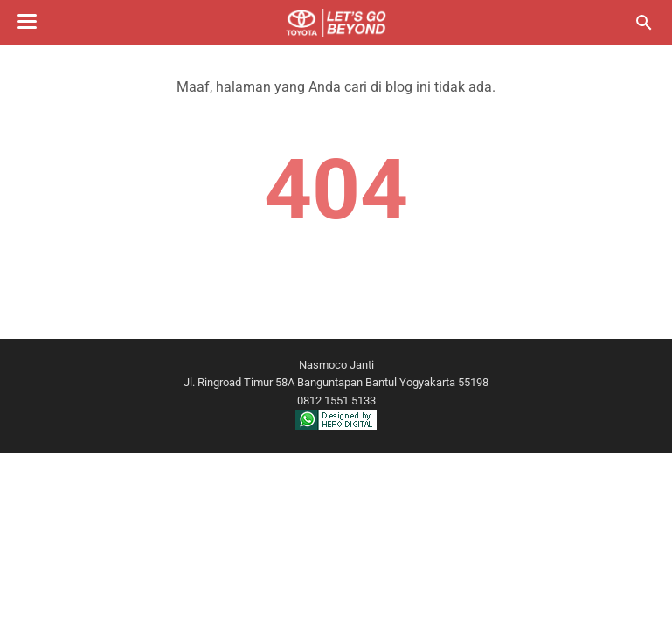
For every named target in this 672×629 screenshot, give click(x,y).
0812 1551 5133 (336, 401)
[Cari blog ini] (644, 23)
